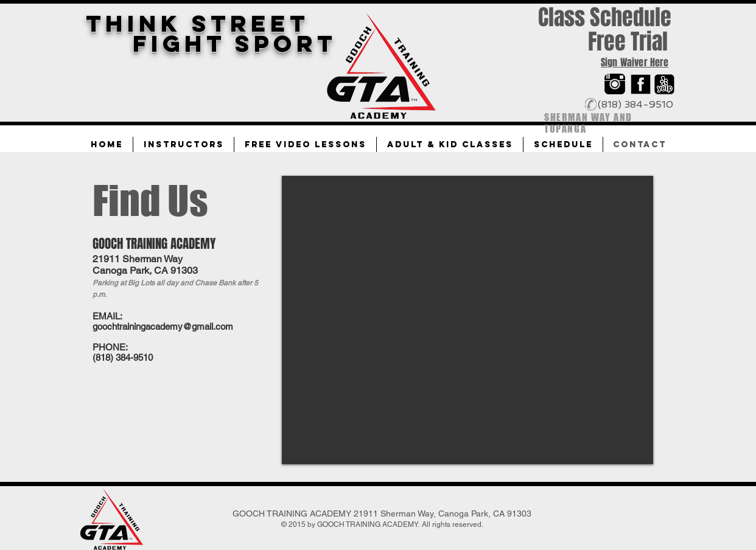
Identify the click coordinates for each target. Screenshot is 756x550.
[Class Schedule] (605, 18)
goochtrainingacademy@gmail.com (163, 326)
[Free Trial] (628, 42)
